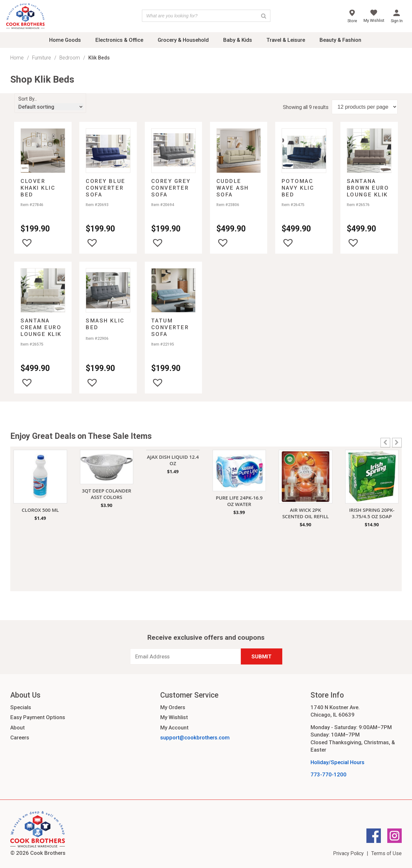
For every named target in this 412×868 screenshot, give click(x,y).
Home (17, 58)
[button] (27, 243)
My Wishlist (174, 717)
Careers (20, 737)
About (18, 728)
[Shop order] (50, 107)
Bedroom (70, 58)
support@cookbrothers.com (195, 737)
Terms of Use (386, 853)
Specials (21, 707)
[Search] (264, 16)
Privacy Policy (348, 853)
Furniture (42, 58)
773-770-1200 (329, 774)
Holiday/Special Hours (337, 762)
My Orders (173, 707)
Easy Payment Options (38, 717)
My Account (174, 728)
